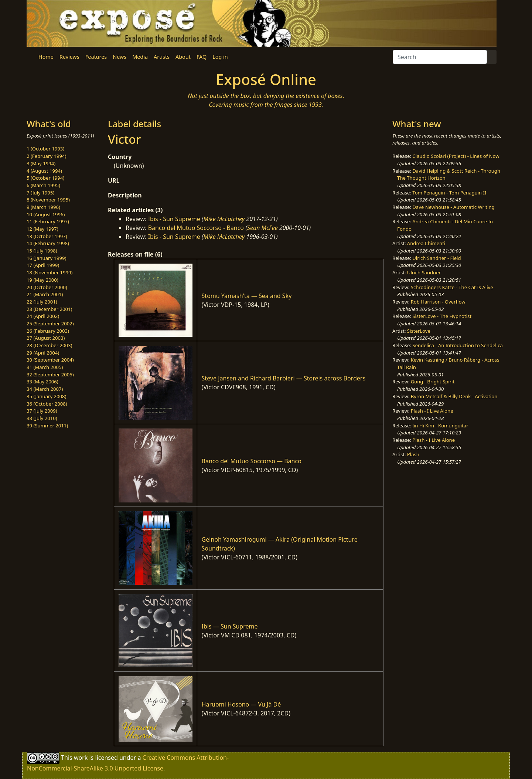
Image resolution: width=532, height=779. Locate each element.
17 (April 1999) (43, 265)
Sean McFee (262, 228)
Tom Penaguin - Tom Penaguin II (449, 193)
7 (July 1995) (40, 193)
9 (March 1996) (43, 207)
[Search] (440, 57)
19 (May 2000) (42, 280)
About (183, 57)
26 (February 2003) (48, 331)
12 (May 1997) (42, 229)
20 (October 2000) (47, 287)
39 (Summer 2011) (47, 426)
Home (46, 57)
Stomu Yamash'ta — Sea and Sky (247, 296)
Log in (220, 57)
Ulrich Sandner (424, 272)
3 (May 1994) (41, 163)
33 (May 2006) (42, 382)
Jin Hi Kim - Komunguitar (440, 426)
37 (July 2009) (42, 411)
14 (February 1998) (48, 243)
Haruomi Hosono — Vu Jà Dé (241, 704)
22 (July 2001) (42, 302)
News (120, 57)
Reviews (69, 57)
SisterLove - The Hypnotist (442, 316)
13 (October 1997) (47, 236)
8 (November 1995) (48, 200)
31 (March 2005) (45, 367)
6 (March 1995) (43, 185)
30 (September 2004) (50, 360)
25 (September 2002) (50, 324)
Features (96, 57)
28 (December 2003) (49, 345)
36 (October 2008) (47, 404)
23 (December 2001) (49, 309)
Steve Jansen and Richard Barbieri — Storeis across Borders (284, 378)
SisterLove (419, 331)
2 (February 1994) (46, 156)
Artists (162, 57)
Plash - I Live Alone (432, 411)
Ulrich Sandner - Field (436, 258)
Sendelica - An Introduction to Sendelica (458, 345)
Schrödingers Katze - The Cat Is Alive (452, 287)
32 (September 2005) (50, 375)
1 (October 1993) (45, 149)
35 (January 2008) (46, 396)
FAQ (202, 57)
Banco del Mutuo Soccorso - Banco (196, 228)
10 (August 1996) (46, 214)
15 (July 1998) (42, 251)
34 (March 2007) (45, 389)
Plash (413, 454)
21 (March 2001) (45, 294)
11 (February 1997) (48, 221)
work (81, 758)
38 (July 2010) (42, 418)
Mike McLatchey (224, 219)
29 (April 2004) (43, 353)
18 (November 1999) (50, 272)
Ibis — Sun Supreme (230, 626)
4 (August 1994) (44, 171)
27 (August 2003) (46, 338)
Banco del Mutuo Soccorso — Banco (252, 461)
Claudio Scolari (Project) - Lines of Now (456, 156)
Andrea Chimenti (426, 243)
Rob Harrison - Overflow (438, 302)
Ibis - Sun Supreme (174, 219)
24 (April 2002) (43, 316)
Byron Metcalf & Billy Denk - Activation (454, 396)
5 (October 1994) (45, 178)
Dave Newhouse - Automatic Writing (453, 207)
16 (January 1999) (46, 258)
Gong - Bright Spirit (433, 382)
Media (140, 57)
